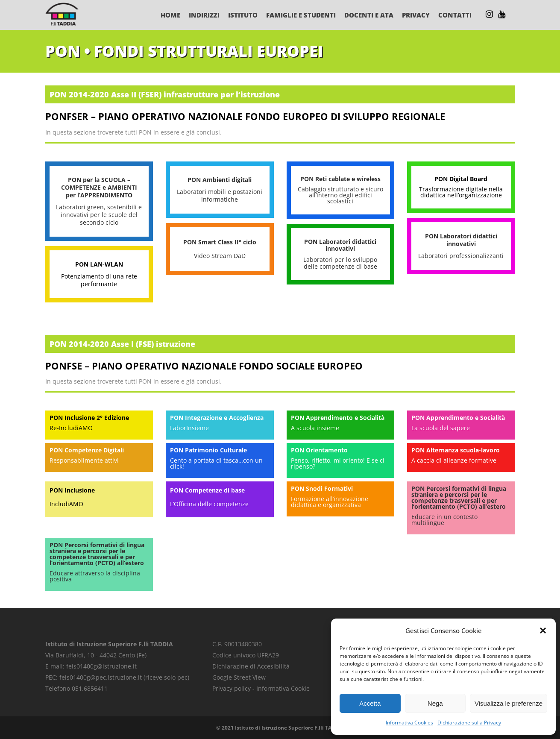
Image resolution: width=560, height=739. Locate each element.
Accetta (370, 703)
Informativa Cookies (409, 723)
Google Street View (239, 677)
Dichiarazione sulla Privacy (469, 723)
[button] (543, 630)
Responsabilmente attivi (84, 460)
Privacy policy (232, 688)
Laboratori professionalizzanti (461, 256)
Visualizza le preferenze (509, 703)
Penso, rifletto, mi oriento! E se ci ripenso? (338, 463)
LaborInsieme (189, 428)
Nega (435, 703)
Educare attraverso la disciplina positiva (95, 576)
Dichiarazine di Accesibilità (251, 666)
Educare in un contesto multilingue (444, 520)
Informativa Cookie (283, 688)
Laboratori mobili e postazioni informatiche (220, 195)
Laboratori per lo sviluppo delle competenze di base (340, 263)
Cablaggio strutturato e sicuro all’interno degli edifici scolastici (340, 195)
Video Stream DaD (220, 256)
